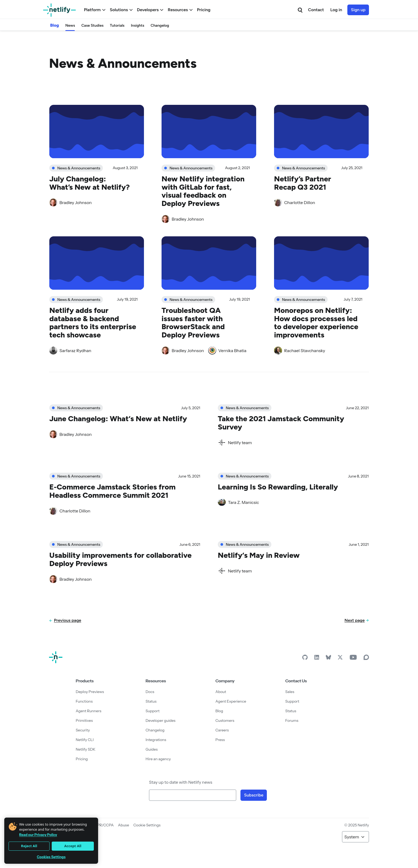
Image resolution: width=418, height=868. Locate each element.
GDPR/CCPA (103, 825)
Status (151, 701)
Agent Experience (231, 701)
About (221, 692)
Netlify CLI (85, 740)
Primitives (84, 720)
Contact (316, 10)
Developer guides (160, 720)
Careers (222, 730)
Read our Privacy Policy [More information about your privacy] (38, 835)
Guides (152, 749)
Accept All (73, 846)
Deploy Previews (90, 692)
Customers (225, 720)
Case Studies (92, 25)
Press (220, 740)
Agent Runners (89, 711)
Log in (336, 10)
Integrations (156, 740)
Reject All (29, 846)
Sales (290, 692)
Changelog (160, 25)
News (70, 25)
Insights (138, 25)
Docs (150, 692)
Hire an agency (158, 759)
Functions (84, 701)
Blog (55, 25)
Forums (292, 720)
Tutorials (117, 25)
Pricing (204, 10)
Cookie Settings (147, 825)
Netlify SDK (86, 749)
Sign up (358, 10)
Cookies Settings (51, 857)
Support (153, 711)
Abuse (123, 825)
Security (83, 730)
